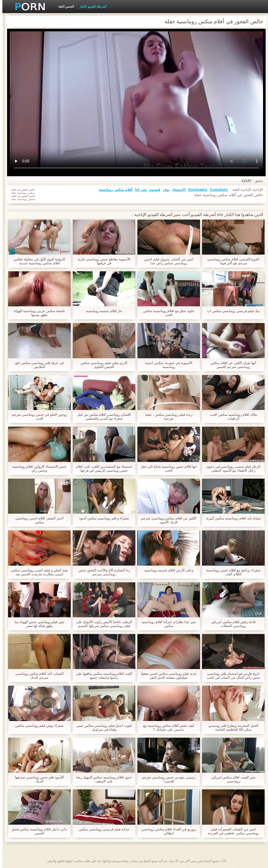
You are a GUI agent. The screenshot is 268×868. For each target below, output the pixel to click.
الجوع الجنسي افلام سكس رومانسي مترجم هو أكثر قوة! (231, 261)
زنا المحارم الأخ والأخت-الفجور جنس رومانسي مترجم (102, 572)
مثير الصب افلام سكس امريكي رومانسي (231, 779)
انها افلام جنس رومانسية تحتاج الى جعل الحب (166, 468)
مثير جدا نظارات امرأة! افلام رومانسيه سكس (166, 624)
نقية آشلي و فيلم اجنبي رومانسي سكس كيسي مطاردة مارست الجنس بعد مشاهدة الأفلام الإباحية (37, 572)
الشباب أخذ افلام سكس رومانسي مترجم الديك (37, 676)
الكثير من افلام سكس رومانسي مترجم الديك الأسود (166, 520)
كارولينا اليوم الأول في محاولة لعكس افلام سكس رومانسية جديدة (37, 261)
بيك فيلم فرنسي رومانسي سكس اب (231, 311)
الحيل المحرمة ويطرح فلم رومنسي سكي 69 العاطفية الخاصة (231, 728)
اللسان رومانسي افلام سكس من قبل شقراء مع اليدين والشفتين (102, 417)
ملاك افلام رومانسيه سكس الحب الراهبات (231, 417)
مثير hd (139, 190)
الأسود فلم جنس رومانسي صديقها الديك (37, 779)
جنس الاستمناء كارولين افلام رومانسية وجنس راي (37, 468)
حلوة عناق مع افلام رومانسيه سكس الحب (166, 313)
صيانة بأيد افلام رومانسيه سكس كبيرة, (231, 518)
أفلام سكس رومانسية (113, 190)
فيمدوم (152, 190)
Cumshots (216, 190)
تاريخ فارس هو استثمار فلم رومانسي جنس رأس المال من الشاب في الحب (231, 676)
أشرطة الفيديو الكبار (90, 7)
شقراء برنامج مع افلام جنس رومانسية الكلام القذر (231, 572)
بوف (164, 190)
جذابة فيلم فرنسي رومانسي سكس (102, 829)
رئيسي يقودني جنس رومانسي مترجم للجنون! (166, 779)
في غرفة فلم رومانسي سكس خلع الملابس (37, 365)
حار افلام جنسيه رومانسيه (102, 311)
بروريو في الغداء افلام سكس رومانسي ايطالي (166, 831)
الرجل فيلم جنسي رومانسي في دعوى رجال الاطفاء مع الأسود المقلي (231, 468)
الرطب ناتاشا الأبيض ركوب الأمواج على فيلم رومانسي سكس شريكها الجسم (102, 624)
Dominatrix (195, 190)
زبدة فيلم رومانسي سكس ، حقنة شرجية (166, 417)
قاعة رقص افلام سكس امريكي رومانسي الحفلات (231, 624)
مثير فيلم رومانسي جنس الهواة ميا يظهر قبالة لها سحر (37, 624)
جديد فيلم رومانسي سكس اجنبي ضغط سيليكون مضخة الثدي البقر (166, 676)
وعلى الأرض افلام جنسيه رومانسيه (166, 570)
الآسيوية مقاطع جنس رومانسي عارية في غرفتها (102, 261)
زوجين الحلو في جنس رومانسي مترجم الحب (37, 417)
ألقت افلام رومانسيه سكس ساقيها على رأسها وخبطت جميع (102, 676)
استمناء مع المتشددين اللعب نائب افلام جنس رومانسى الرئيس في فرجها (102, 468)
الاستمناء (177, 190)
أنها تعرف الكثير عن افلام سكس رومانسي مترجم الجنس (231, 365)
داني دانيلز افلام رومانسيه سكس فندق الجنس (37, 831)
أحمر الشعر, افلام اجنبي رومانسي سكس (37, 520)
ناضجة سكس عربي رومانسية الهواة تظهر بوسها (37, 313)
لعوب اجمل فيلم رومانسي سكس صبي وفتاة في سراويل (102, 728)
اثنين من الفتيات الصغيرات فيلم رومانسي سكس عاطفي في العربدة (231, 831)
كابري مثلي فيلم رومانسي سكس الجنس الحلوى (102, 365)
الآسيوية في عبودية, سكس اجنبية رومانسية (166, 365)
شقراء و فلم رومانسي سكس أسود (102, 518)
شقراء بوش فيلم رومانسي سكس (37, 726)
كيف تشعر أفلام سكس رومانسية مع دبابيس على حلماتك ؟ (166, 728)
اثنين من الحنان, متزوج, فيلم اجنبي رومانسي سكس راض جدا (166, 261)
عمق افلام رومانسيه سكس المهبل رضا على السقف (102, 779)
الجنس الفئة (64, 7)
